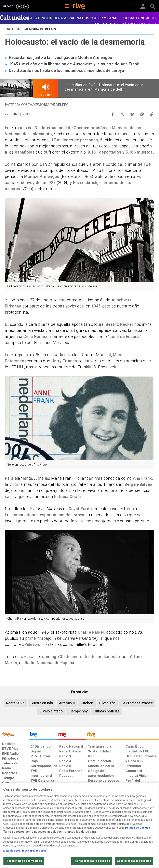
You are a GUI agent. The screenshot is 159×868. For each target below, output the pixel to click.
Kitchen (87, 703)
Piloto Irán (107, 703)
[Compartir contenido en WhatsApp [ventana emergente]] (142, 113)
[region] (79, 825)
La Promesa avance (137, 703)
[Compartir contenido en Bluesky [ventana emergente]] (132, 113)
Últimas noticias (107, 711)
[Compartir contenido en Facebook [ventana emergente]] (113, 113)
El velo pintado (51, 711)
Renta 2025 (15, 703)
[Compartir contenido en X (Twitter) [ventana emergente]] (122, 113)
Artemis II (67, 703)
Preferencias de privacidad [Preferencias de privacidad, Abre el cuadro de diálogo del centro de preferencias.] (24, 861)
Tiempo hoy (78, 711)
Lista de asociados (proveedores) (25, 851)
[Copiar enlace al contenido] (152, 113)
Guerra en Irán (42, 703)
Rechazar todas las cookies (92, 861)
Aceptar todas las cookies (134, 861)
